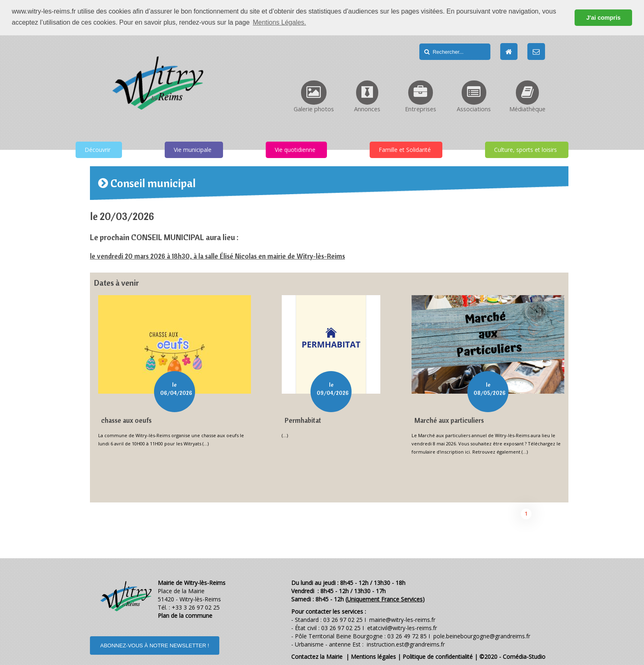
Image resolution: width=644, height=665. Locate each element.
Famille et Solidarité (405, 149)
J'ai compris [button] (603, 18)
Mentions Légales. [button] (279, 22)
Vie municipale (193, 149)
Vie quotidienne (295, 149)
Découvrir (98, 149)
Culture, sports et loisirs (526, 149)
